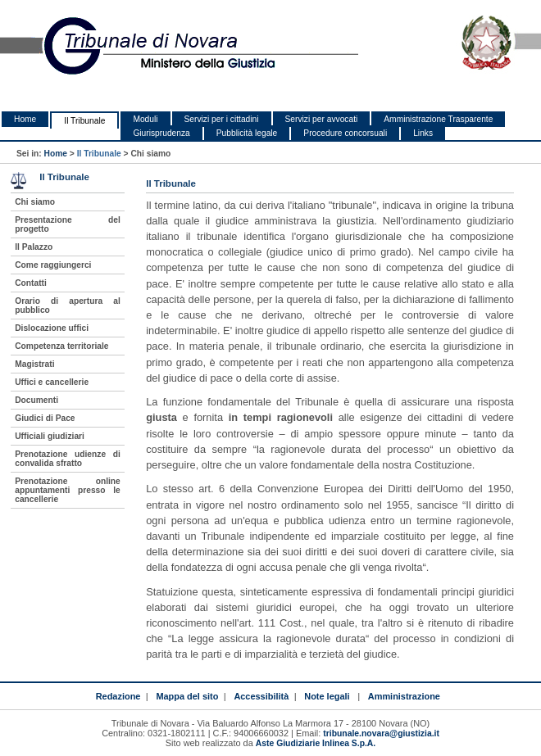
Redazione (118, 696)
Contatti (31, 283)
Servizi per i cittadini (222, 119)
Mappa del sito (187, 696)
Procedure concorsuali (345, 133)
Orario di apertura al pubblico (68, 306)
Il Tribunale (84, 121)
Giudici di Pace (45, 418)
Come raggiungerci (53, 265)
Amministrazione (404, 696)
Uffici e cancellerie (52, 382)
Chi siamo (35, 202)
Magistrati (34, 364)
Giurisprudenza (161, 133)
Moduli (145, 119)
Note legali (327, 696)
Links (423, 133)
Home (25, 119)
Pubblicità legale (247, 133)
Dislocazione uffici (52, 328)
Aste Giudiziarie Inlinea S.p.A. (316, 743)
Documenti (36, 400)
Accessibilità (261, 696)
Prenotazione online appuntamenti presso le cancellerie (68, 490)
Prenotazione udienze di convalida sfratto (68, 459)
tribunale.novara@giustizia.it (381, 733)
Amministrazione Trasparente (438, 119)
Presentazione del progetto (68, 224)
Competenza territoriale (61, 346)
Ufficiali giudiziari (50, 436)
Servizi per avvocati (322, 119)
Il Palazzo (34, 247)
